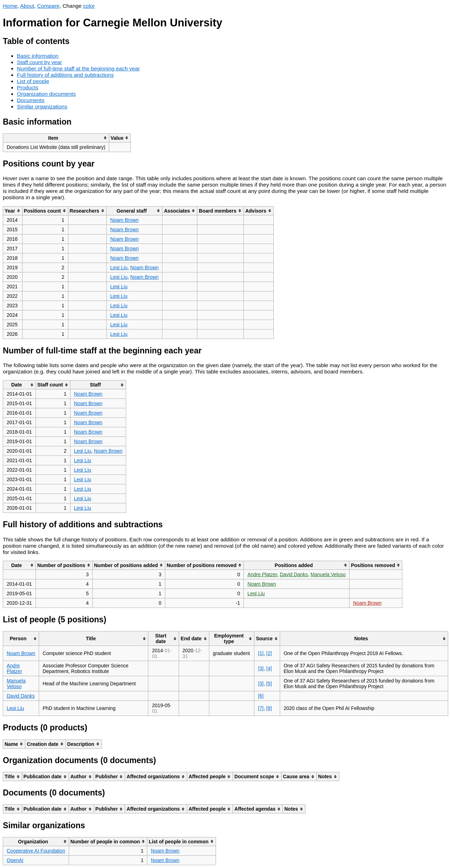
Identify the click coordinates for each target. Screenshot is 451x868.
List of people (33, 81)
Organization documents (46, 94)
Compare (48, 6)
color (89, 6)
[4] (269, 668)
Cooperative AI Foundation (36, 851)
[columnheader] (56, 138)
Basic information (38, 56)
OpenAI (15, 860)
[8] (269, 708)
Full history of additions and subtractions (65, 75)
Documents (31, 100)
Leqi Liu (119, 268)
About (27, 6)
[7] (261, 708)
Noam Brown (125, 220)
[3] (261, 668)
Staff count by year (39, 62)
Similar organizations (42, 106)
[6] (261, 696)
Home (10, 6)
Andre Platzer (262, 574)
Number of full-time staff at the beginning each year (78, 68)
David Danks (294, 574)
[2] (269, 653)
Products (28, 87)
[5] (269, 684)
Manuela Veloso (328, 574)
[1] (261, 653)
